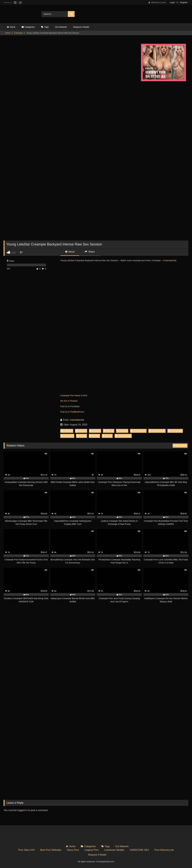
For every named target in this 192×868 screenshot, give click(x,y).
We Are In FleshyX (69, 401)
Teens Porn (73, 850)
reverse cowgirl (123, 436)
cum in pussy (175, 431)
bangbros (95, 431)
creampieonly (77, 420)
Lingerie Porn (92, 850)
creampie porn (138, 431)
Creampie (18, 33)
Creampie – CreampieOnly (164, 260)
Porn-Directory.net (164, 850)
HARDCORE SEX (139, 850)
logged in (22, 810)
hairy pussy (67, 436)
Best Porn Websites (51, 850)
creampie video (157, 431)
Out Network (61, 27)
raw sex (107, 436)
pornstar (94, 436)
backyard (81, 431)
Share (90, 252)
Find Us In (65, 406)
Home (13, 27)
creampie (122, 431)
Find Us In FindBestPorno (72, 412)
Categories (30, 27)
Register (184, 2)
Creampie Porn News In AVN (74, 395)
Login (172, 2)
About (70, 252)
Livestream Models (114, 850)
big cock (109, 431)
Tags (46, 27)
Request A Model (81, 27)
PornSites (75, 406)
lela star (82, 436)
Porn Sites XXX (27, 850)
